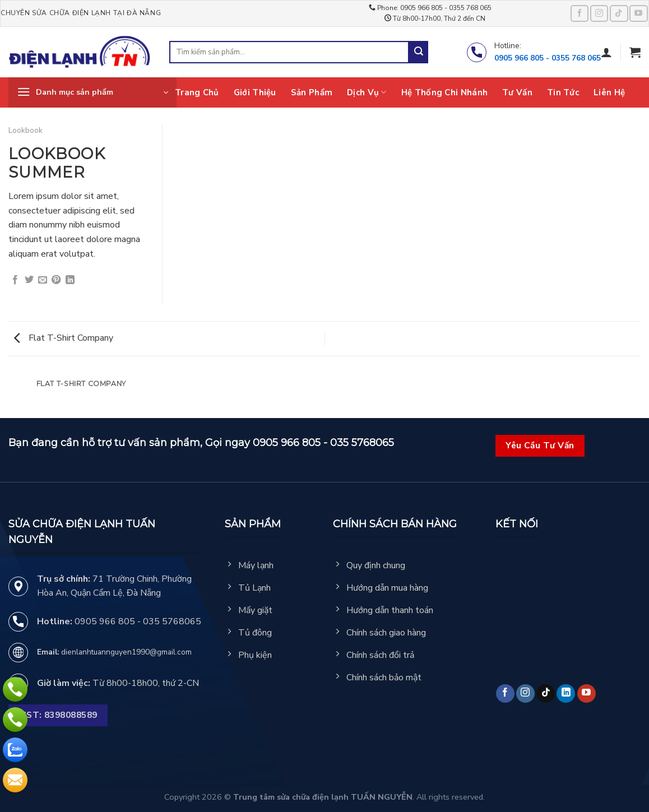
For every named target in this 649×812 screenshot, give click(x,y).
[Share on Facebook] (15, 280)
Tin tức (563, 92)
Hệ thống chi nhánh (444, 92)
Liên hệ (609, 92)
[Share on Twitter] (29, 280)
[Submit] (419, 52)
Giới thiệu (255, 92)
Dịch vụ (367, 92)
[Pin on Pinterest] (56, 280)
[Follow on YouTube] (638, 13)
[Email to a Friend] (43, 280)
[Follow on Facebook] (580, 13)
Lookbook (26, 130)
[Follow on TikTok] (619, 13)
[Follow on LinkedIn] (566, 693)
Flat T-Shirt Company (64, 338)
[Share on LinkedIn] (70, 280)
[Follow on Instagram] (599, 13)
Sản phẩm (312, 92)
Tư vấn (517, 92)
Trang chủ (197, 92)
